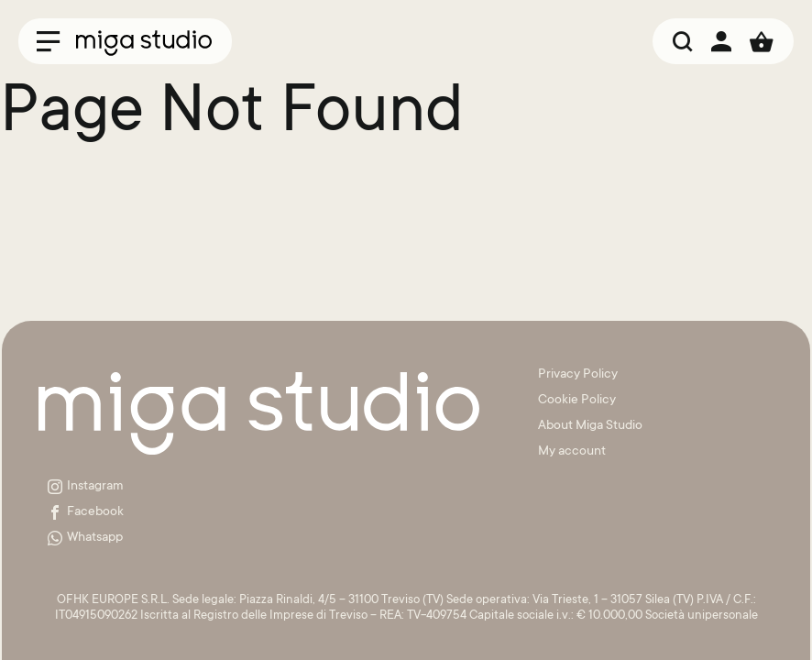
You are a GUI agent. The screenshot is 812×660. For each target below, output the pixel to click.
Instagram (86, 487)
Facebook (86, 512)
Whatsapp (85, 538)
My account (572, 452)
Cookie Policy (577, 401)
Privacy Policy (578, 375)
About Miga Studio (590, 426)
